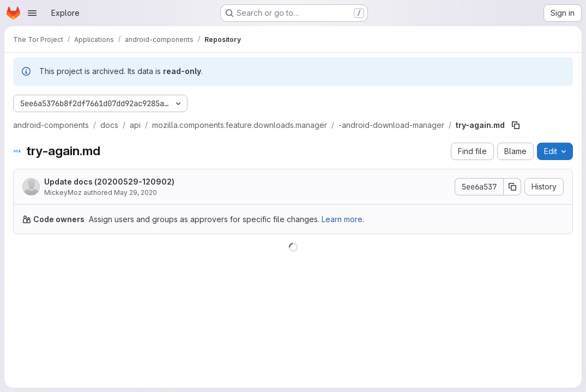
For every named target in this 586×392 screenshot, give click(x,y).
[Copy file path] (516, 125)
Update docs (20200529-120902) (109, 182)
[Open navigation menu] (32, 13)
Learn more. (343, 219)
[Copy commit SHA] (512, 187)
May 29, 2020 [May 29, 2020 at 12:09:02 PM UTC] (135, 192)
